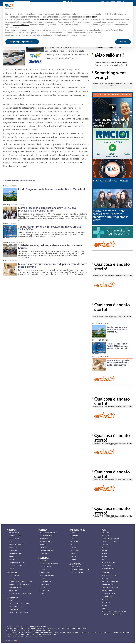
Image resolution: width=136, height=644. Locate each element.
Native (6, 186)
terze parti (44, 19)
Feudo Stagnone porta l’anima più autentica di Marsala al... (117, 329)
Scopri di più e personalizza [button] (22, 42)
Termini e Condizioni (38, 636)
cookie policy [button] (91, 17)
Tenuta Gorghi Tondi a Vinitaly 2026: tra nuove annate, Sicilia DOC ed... (118, 346)
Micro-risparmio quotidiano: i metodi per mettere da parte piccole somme (119, 363)
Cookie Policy (23, 636)
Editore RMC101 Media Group (17, 626)
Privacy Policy (11, 636)
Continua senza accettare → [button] (117, 6)
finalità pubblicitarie (21, 25)
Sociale (6, 205)
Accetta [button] (123, 42)
